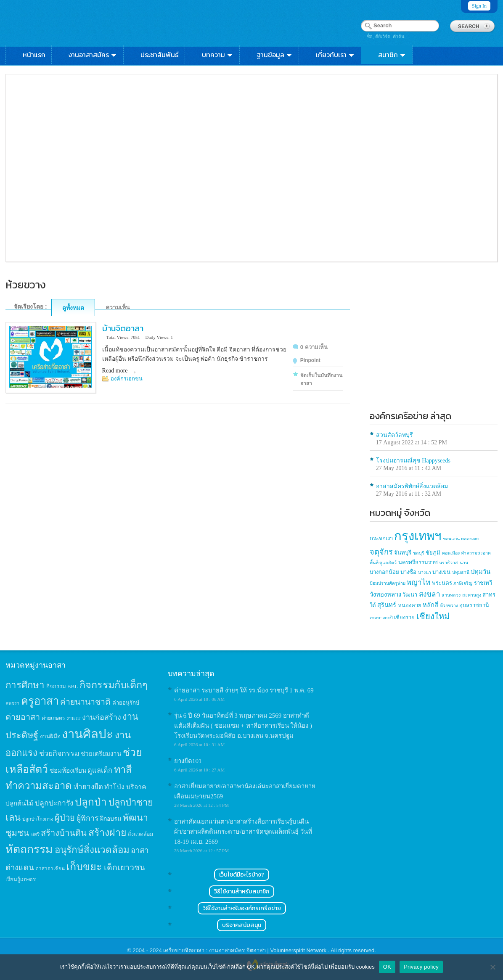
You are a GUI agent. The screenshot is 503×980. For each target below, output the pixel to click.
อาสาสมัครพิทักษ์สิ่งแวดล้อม (412, 486)
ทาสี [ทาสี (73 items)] (123, 769)
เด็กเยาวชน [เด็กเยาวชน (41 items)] (124, 868)
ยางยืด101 (188, 761)
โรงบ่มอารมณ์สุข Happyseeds (413, 461)
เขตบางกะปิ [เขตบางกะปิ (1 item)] (381, 618)
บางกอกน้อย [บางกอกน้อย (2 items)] (384, 572)
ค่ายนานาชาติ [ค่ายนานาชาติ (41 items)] (85, 702)
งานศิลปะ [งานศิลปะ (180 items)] (87, 734)
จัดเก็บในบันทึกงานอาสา (321, 379)
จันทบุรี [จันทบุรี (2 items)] (403, 553)
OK (387, 967)
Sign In (479, 6)
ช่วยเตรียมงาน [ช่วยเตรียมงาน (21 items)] (101, 754)
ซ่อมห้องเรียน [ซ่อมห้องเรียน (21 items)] (68, 770)
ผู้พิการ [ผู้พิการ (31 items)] (88, 818)
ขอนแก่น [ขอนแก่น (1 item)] (451, 539)
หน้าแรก (34, 55)
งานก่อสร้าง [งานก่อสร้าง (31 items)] (102, 717)
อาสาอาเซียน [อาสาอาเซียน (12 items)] (50, 869)
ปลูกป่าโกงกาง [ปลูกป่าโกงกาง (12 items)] (38, 819)
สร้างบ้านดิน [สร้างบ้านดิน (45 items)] (64, 833)
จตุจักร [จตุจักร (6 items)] (381, 552)
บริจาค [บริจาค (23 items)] (136, 787)
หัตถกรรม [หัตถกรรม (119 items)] (29, 849)
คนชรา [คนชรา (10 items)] (12, 703)
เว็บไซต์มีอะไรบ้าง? (242, 875)
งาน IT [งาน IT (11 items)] (73, 718)
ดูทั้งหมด (73, 308)
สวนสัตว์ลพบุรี (394, 435)
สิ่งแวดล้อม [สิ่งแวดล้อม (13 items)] (140, 834)
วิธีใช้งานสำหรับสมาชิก (242, 892)
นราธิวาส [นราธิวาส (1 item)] (449, 563)
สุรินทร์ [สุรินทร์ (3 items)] (387, 605)
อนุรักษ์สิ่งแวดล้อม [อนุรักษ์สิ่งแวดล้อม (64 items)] (92, 850)
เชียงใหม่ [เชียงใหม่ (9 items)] (433, 616)
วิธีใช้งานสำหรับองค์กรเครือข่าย (242, 908)
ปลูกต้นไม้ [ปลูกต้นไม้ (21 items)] (19, 803)
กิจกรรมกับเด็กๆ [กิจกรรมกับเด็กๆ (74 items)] (114, 685)
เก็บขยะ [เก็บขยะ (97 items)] (84, 867)
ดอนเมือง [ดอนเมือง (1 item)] (451, 553)
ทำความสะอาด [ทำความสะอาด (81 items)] (39, 786)
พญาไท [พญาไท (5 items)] (418, 582)
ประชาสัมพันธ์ (160, 55)
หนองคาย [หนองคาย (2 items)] (410, 605)
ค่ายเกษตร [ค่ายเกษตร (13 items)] (53, 718)
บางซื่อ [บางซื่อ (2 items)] (408, 572)
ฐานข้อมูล (275, 55)
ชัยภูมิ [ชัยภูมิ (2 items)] (433, 553)
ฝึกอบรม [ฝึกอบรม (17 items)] (111, 819)
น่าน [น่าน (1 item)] (464, 563)
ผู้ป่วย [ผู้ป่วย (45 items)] (65, 818)
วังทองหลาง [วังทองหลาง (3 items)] (385, 594)
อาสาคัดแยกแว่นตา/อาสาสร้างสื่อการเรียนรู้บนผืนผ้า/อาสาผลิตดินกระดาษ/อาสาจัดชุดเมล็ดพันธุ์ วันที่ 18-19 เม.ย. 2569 (243, 832)
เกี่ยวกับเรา (335, 55)
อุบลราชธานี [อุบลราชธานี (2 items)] (474, 605)
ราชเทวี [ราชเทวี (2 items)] (483, 583)
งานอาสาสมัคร (93, 55)
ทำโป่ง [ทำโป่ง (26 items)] (114, 787)
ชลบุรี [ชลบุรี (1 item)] (419, 553)
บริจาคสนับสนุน (242, 925)
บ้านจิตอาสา (123, 328)
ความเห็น (118, 307)
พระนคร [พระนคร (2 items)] (442, 583)
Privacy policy (421, 967)
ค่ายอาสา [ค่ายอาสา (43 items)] (23, 717)
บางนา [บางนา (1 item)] (425, 572)
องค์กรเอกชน (127, 379)
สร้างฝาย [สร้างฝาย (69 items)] (107, 832)
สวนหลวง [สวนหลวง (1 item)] (451, 595)
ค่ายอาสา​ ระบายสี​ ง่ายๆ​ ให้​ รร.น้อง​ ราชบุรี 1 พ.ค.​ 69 (244, 690)
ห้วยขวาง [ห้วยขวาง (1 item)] (449, 606)
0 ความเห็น (314, 347)
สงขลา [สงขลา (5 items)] (430, 594)
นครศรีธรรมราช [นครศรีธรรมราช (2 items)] (418, 562)
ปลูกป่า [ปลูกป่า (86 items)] (91, 802)
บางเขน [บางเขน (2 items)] (441, 572)
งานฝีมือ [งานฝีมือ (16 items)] (50, 736)
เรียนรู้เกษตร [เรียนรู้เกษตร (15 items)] (21, 879)
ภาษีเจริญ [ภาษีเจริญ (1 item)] (463, 583)
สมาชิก (392, 55)
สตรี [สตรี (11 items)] (35, 834)
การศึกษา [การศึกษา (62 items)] (25, 685)
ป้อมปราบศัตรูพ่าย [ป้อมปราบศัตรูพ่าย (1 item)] (388, 583)
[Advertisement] (434, 346)
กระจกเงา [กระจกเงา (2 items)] (381, 538)
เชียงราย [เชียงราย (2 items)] (404, 617)
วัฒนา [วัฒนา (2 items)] (410, 595)
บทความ (218, 55)
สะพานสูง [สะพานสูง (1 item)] (472, 595)
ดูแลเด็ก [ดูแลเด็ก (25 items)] (100, 770)
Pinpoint (310, 360)
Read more (115, 371)
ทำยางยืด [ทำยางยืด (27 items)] (88, 787)
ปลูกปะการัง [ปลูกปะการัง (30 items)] (54, 803)
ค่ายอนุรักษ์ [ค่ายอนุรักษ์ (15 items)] (126, 703)
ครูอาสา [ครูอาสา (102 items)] (40, 701)
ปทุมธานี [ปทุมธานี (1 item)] (461, 572)
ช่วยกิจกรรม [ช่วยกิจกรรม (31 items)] (59, 753)
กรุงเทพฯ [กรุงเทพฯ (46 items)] (418, 536)
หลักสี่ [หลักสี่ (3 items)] (430, 605)
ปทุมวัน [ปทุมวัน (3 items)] (480, 572)
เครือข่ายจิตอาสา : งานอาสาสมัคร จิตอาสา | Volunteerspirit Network (245, 950)
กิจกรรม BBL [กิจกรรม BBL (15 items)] (62, 686)
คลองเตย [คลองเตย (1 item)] (470, 539)
